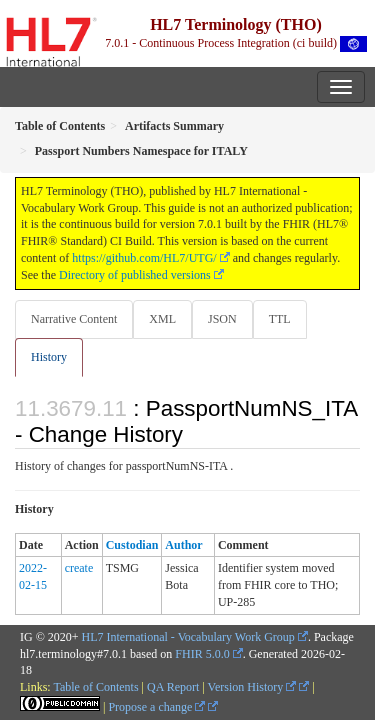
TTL (280, 319)
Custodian (132, 545)
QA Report (173, 687)
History (49, 357)
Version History (252, 687)
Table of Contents (95, 687)
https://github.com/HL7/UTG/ (144, 258)
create (79, 568)
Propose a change (156, 707)
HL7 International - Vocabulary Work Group (188, 637)
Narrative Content (74, 319)
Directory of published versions (135, 275)
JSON (222, 319)
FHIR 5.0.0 (202, 654)
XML (162, 319)
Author (183, 545)
